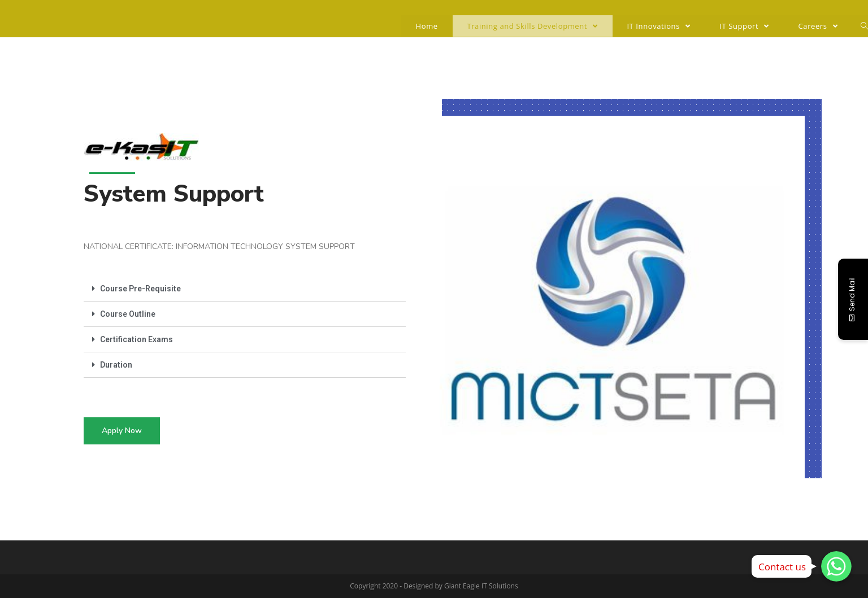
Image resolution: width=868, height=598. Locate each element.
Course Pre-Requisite (140, 289)
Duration (116, 365)
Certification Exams (136, 339)
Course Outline (128, 314)
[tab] (245, 289)
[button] (122, 431)
